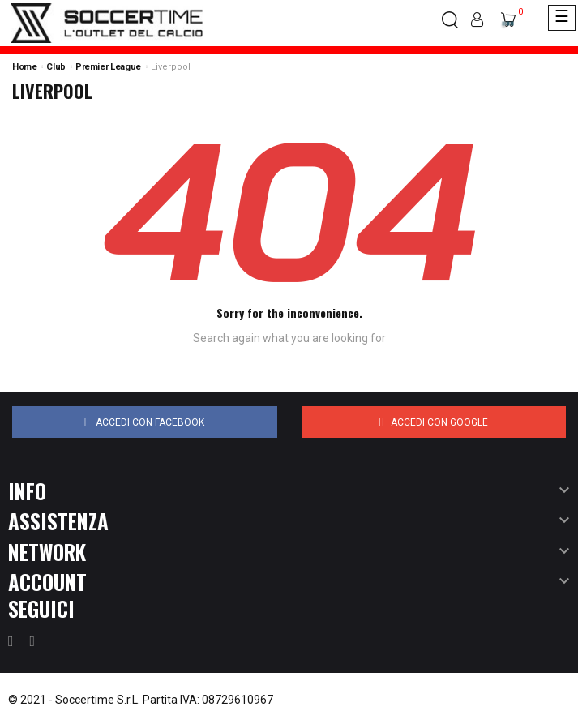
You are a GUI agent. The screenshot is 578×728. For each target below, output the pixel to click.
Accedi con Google (434, 422)
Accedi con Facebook (144, 422)
